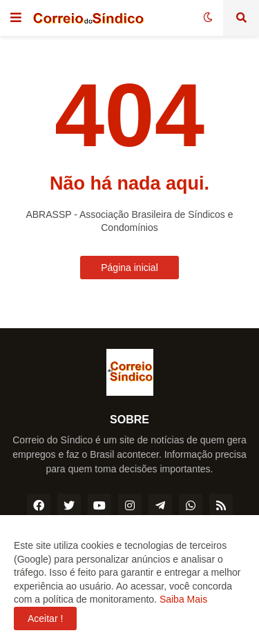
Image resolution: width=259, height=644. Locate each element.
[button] (16, 18)
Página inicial (129, 268)
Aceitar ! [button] (45, 618)
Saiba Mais (182, 599)
